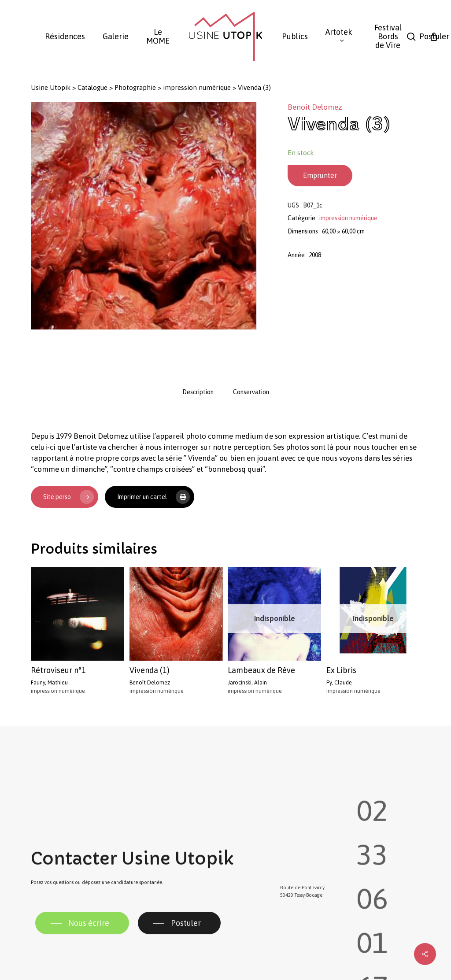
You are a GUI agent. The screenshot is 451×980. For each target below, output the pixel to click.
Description (198, 392)
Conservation (251, 392)
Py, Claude (339, 682)
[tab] (198, 392)
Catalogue (92, 87)
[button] (82, 944)
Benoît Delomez (315, 107)
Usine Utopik (51, 87)
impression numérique (197, 87)
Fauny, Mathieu (49, 682)
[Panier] (434, 37)
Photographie (135, 87)
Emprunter (320, 175)
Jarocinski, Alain (247, 682)
